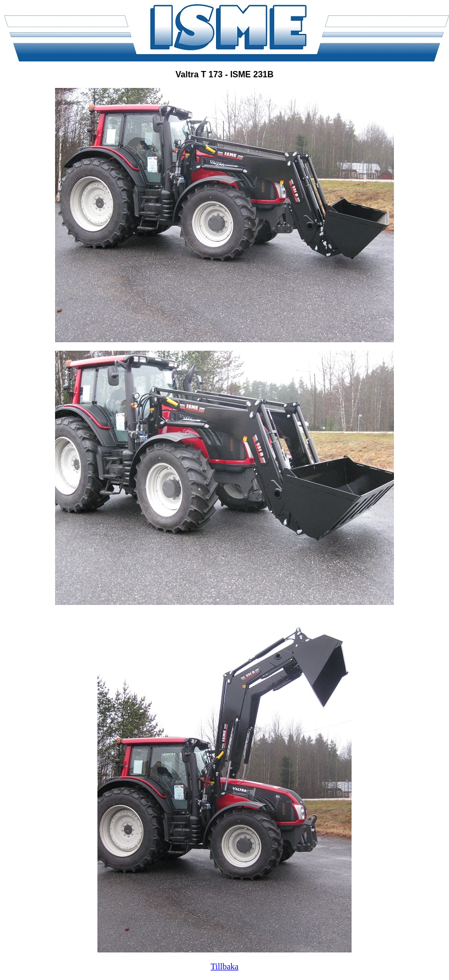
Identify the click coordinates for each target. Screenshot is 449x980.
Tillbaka (225, 966)
